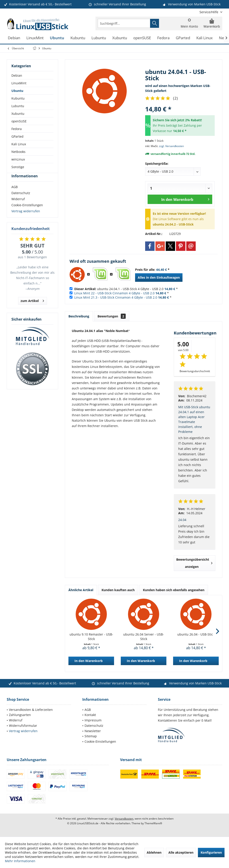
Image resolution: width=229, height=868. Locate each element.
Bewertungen (112, 316)
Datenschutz (21, 201)
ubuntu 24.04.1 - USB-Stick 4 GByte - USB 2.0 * (126, 289)
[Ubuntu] (57, 38)
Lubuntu (18, 106)
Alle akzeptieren (181, 852)
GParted (17, 136)
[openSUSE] (142, 38)
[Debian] (14, 38)
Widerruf (18, 207)
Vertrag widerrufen (26, 219)
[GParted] (183, 38)
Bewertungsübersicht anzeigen (194, 563)
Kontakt (90, 715)
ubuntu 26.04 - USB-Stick (196, 634)
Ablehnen (154, 852)
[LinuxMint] (35, 38)
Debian (17, 75)
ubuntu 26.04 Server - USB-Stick (144, 637)
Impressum (93, 720)
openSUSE (19, 121)
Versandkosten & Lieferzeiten (31, 710)
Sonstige (18, 167)
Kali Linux (19, 144)
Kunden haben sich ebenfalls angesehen (174, 590)
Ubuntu (17, 91)
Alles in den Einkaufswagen (159, 277)
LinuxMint (19, 83)
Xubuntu (18, 114)
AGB (15, 195)
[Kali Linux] (205, 38)
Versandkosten (124, 819)
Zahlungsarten (20, 715)
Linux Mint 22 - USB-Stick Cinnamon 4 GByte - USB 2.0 (114, 293)
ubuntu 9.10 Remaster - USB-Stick (91, 637)
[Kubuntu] (78, 38)
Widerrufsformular (23, 726)
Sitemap (91, 736)
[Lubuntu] (99, 38)
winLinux (18, 159)
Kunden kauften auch (118, 590)
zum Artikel (32, 308)
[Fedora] (163, 38)
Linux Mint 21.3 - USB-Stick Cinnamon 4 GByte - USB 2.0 (116, 297)
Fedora (17, 129)
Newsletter (93, 731)
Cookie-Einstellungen (27, 213)
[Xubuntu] (120, 38)
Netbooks (18, 152)
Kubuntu (18, 98)
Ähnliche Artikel (81, 590)
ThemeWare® (153, 823)
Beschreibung (79, 316)
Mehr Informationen (20, 861)
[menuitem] (209, 12)
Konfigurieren (211, 852)
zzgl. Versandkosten (171, 146)
